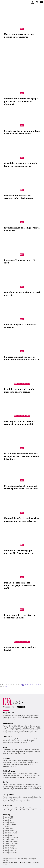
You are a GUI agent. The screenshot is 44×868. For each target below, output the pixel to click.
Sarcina (5, 761)
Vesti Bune (24, 810)
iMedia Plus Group (22, 859)
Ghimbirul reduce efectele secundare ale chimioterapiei (19, 197)
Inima (15, 761)
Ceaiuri (11, 761)
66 (33, 685)
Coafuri (25, 739)
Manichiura (6, 741)
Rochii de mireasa (24, 750)
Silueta (11, 777)
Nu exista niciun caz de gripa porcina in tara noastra (19, 35)
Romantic (12, 715)
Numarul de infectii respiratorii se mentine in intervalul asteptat (22, 520)
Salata (28, 784)
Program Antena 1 (34, 732)
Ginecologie (29, 761)
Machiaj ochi (31, 741)
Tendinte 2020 (20, 754)
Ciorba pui (28, 788)
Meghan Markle (8, 726)
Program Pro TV (21, 732)
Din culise (6, 808)
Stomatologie (7, 762)
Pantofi (8, 752)
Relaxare (24, 773)
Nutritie (24, 775)
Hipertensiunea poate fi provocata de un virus (22, 229)
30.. (14, 685)
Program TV (12, 732)
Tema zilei (26, 808)
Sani (35, 739)
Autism (28, 801)
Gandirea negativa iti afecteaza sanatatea (20, 326)
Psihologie (21, 761)
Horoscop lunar (8, 828)
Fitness (9, 773)
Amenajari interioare (21, 797)
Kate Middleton (19, 726)
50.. (19, 685)
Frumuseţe (7, 737)
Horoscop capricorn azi (10, 838)
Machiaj (31, 739)
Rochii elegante (17, 752)
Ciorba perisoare (19, 788)
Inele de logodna (28, 752)
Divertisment (8, 724)
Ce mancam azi (8, 790)
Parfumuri (18, 739)
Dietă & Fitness (9, 771)
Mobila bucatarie (8, 797)
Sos (24, 784)
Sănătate (6, 758)
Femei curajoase (20, 801)
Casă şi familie (8, 795)
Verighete (37, 752)
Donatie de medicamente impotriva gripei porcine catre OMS (20, 585)
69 (38, 685)
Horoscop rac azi (8, 830)
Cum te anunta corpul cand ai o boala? (20, 649)
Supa (36, 784)
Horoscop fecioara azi (10, 834)
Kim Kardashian (30, 726)
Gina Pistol (20, 730)
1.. (7, 685)
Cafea (32, 784)
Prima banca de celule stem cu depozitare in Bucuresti (20, 616)
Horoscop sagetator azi (10, 841)
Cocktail (18, 786)
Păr (4, 739)
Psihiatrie (13, 766)
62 (25, 685)
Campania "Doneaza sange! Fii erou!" (20, 261)
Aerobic (5, 775)
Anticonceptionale (26, 762)
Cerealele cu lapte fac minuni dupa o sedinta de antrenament (22, 132)
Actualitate (7, 806)
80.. (1, 687)
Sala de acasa (31, 777)
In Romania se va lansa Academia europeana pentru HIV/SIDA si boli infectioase (22, 456)
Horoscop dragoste (9, 823)
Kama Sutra (16, 717)
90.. (4, 687)
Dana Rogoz (30, 728)
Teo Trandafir (11, 728)
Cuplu (32, 715)
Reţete (5, 782)
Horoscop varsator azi (10, 843)
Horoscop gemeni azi (10, 832)
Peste (20, 784)
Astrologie (6, 826)
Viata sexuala (21, 715)
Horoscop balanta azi (10, 849)
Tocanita (12, 786)
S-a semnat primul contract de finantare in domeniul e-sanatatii (22, 358)
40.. (16, 685)
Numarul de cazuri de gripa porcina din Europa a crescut (19, 552)
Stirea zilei (19, 808)
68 (36, 685)
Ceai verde (28, 764)
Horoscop (7, 815)
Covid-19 (31, 810)
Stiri (22, 29)
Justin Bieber (28, 730)
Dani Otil (38, 728)
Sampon (14, 741)
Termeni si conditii (25, 862)
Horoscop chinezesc (9, 824)
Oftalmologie (15, 764)
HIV (33, 764)
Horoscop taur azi (9, 836)
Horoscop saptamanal (10, 853)
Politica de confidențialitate (10, 862)
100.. (7, 687)
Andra (10, 730)
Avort (22, 764)
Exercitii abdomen (14, 775)
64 (29, 685)
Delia (14, 730)
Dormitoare (7, 799)
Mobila (31, 797)
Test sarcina (36, 762)
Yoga (29, 773)
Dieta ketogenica (20, 777)
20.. (11, 685)
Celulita (23, 741)
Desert (39, 786)
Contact (5, 864)
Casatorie (6, 717)
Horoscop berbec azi (10, 851)
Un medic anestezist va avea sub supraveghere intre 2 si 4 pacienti (21, 487)
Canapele (37, 797)
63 (27, 685)
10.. (9, 685)
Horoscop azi (7, 821)
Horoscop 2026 (8, 817)
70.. (40, 685)
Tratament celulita (9, 743)
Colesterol (15, 762)
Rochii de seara (12, 750)
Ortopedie (6, 766)
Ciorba (16, 784)
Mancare (6, 784)
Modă (5, 747)
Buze (19, 741)
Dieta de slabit (32, 775)
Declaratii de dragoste (10, 719)
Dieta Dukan (16, 773)
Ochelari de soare (9, 754)
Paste (11, 784)
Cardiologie (6, 764)
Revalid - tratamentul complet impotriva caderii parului (20, 390)
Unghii (12, 739)
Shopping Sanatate (22, 384)
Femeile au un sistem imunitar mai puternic (22, 294)
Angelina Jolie (21, 728)
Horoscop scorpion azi (10, 839)
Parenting (25, 799)
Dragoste (6, 715)
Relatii (28, 715)
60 (21, 685)
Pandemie (38, 810)
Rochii (7, 739)
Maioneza (6, 788)
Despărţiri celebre (14, 810)
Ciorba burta (37, 788)
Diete (4, 773)
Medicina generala (22, 642)
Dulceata (6, 786)
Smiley (5, 730)
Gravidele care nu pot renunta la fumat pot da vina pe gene (21, 165)
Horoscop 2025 (8, 819)
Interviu (12, 808)
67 (34, 685)
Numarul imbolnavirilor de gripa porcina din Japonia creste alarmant (21, 101)
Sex (11, 717)
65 (31, 685)
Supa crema (25, 786)
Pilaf (11, 788)
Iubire (37, 715)
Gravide (11, 801)
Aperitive (33, 786)
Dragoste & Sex (9, 713)
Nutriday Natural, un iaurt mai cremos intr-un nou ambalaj (20, 423)
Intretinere (35, 773)
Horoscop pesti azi (9, 845)
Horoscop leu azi (8, 847)
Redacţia (35, 862)
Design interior (16, 799)
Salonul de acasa (21, 743)
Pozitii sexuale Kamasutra (29, 717)
